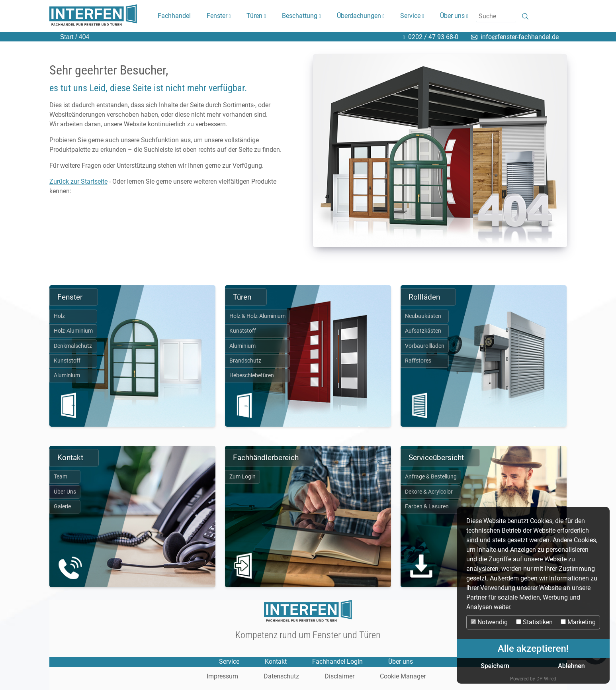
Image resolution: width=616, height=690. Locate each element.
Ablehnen (571, 666)
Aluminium (67, 375)
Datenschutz (281, 677)
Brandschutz (245, 361)
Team (61, 477)
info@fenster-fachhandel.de (520, 37)
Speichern (495, 666)
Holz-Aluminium (73, 331)
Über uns (401, 662)
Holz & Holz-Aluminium (257, 316)
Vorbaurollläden (425, 346)
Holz (59, 316)
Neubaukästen (423, 316)
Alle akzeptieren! (533, 649)
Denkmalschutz (73, 346)
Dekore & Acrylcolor (429, 492)
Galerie (62, 507)
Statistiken (534, 622)
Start (67, 37)
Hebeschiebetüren (252, 375)
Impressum (222, 677)
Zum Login (242, 477)
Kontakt (276, 662)
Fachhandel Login (337, 662)
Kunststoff (67, 361)
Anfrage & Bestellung (431, 477)
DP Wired (546, 679)
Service (229, 662)
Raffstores (418, 361)
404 (83, 37)
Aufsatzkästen (423, 331)
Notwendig (489, 622)
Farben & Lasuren (427, 507)
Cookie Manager (403, 677)
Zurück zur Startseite (78, 181)
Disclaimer (339, 677)
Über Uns (65, 492)
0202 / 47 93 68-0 (433, 37)
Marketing (578, 622)
